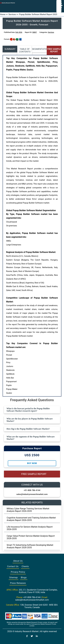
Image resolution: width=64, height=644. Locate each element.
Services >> (13, 14)
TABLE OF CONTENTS (25, 50)
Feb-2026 (19, 32)
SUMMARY (10, 49)
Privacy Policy (18, 572)
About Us (18, 561)
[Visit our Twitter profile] (32, 636)
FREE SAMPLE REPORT (54, 50)
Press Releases (18, 583)
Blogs (24, 578)
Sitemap (13, 578)
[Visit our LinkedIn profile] (37, 636)
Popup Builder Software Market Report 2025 (38, 14)
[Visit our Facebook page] (27, 636)
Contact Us (13, 566)
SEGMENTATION (39, 49)
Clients (25, 566)
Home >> (4, 14)
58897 (35, 32)
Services (51, 32)
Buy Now (32, 463)
